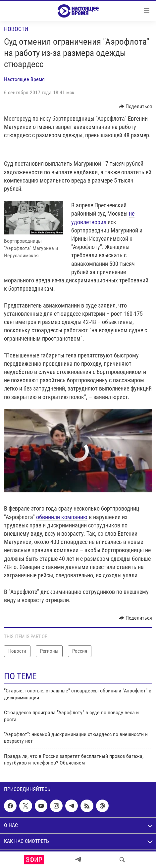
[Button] (136, 106)
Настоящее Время (24, 79)
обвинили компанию (62, 517)
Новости (16, 29)
